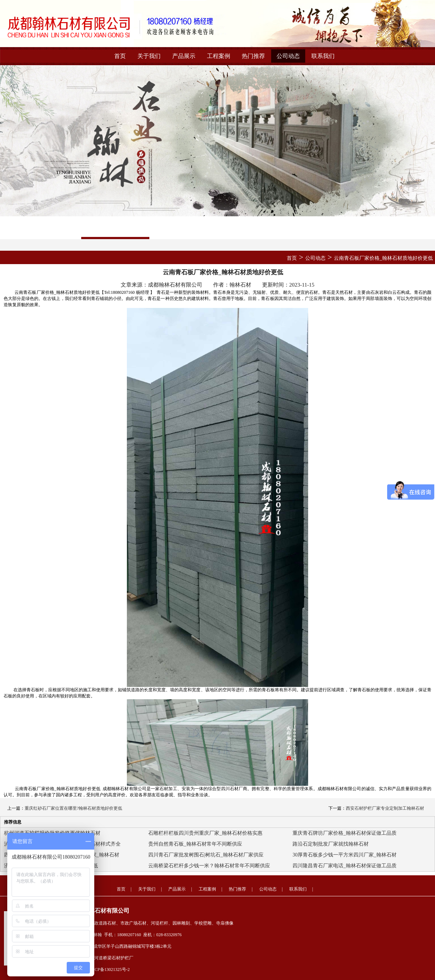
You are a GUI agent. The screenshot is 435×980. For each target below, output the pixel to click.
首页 (120, 56)
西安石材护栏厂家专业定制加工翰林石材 (385, 808)
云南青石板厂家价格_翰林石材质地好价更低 (383, 258)
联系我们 (323, 56)
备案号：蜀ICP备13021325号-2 (101, 969)
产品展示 (184, 56)
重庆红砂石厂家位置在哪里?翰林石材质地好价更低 (73, 808)
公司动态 (288, 56)
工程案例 (219, 56)
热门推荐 (253, 56)
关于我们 (149, 56)
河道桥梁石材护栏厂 (114, 958)
